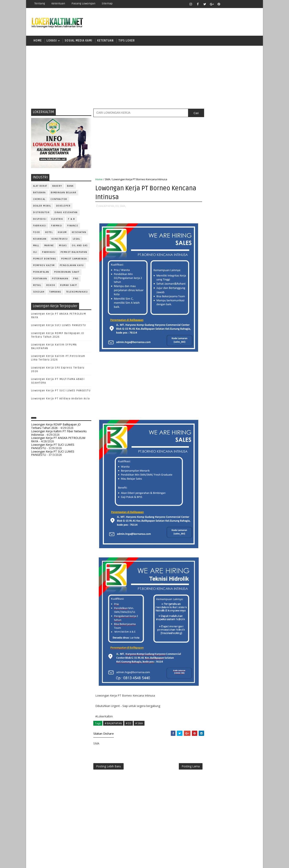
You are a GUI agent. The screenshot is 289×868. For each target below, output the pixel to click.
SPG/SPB (243, 425)
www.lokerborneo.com (212, 466)
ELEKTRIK (57, 220)
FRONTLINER (208, 359)
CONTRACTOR (59, 200)
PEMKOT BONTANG (45, 259)
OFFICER (241, 372)
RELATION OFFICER (237, 405)
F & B (72, 220)
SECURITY (206, 425)
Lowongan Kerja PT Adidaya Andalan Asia (61, 399)
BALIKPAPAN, (107, 207)
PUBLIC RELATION (211, 399)
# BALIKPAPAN (113, 724)
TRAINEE (228, 438)
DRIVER (240, 346)
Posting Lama (182, 767)
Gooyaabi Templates (102, 862)
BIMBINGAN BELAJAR (64, 193)
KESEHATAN (79, 233)
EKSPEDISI (40, 220)
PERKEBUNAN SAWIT (67, 273)
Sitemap (107, 4)
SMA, (123, 207)
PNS (76, 279)
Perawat (205, 405)
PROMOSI (228, 392)
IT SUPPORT (207, 365)
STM (205, 304)
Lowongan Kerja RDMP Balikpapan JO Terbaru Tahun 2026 (56, 427)
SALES (204, 418)
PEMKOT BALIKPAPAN (74, 253)
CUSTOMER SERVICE (212, 339)
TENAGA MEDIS (209, 438)
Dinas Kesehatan (66, 213)
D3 (204, 248)
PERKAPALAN (41, 273)
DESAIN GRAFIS (239, 339)
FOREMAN (245, 352)
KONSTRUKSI (60, 240)
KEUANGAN (40, 240)
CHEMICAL (39, 200)
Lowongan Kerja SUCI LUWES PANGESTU (59, 326)
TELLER (235, 432)
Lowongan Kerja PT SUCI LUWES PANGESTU (61, 391)
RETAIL (37, 286)
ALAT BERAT (40, 187)
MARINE (49, 246)
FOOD (37, 233)
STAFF (204, 432)
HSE (245, 359)
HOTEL (49, 233)
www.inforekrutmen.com (214, 470)
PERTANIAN (40, 279)
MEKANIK (225, 372)
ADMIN (204, 326)
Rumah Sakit (69, 286)
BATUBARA (39, 193)
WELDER (219, 445)
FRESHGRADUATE (214, 262)
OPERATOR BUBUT (229, 379)
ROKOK (51, 286)
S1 (203, 276)
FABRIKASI (40, 226)
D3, (117, 207)
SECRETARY (235, 418)
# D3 (129, 724)
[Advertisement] (144, 77)
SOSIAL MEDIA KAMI (78, 41)
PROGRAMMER (209, 392)
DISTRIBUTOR (41, 213)
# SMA (139, 724)
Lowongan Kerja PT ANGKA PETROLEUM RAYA (58, 440)
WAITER (204, 445)
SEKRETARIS (224, 425)
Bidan (235, 332)
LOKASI (52, 41)
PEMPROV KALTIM (44, 266)
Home (38, 41)
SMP (205, 297)
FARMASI (57, 226)
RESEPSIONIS (235, 412)
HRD (235, 359)
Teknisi (243, 438)
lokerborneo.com (168, 862)
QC (218, 405)
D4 (204, 255)
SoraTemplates (56, 862)
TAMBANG (55, 292)
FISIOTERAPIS (225, 352)
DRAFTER (225, 346)
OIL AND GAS (80, 246)
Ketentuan (58, 4)
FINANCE (73, 226)
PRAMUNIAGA (246, 385)
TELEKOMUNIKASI (77, 292)
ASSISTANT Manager (213, 332)
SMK (205, 290)
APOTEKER (239, 326)
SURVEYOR (219, 432)
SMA (107, 180)
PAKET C (208, 269)
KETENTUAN (105, 41)
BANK (70, 187)
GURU (224, 359)
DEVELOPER (63, 206)
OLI (35, 253)
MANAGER (238, 365)
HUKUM (63, 233)
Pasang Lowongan (83, 4)
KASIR (223, 365)
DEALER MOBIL (42, 206)
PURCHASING (235, 399)
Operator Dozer (211, 385)
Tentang (40, 4)
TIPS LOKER (127, 41)
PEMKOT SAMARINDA (74, 259)
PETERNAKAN (60, 279)
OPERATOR (206, 379)
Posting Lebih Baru (108, 767)
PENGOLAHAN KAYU (72, 266)
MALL (36, 246)
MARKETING (207, 372)
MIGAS (63, 246)
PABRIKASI (49, 253)
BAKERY (57, 187)
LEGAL (77, 240)
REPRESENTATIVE (210, 412)
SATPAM (217, 418)
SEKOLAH (39, 292)
